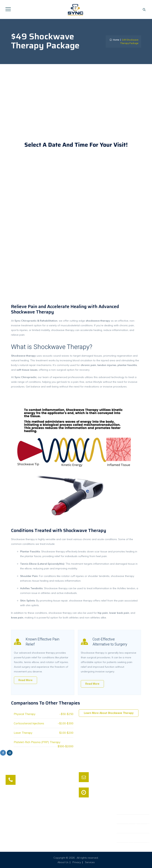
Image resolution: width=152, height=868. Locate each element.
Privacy (77, 862)
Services (90, 862)
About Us (63, 862)
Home (114, 40)
